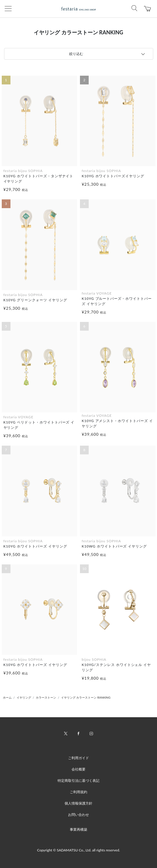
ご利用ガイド (78, 758)
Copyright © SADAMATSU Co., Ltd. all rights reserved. (79, 850)
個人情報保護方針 (78, 803)
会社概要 (78, 769)
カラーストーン (46, 697)
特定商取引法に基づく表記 (78, 781)
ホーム (7, 697)
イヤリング (24, 697)
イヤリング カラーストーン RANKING (86, 697)
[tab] (79, 54)
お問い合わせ (78, 815)
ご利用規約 (78, 792)
